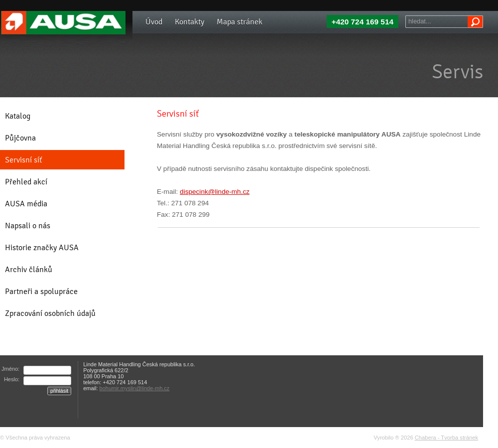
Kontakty (189, 22)
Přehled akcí (26, 182)
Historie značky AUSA (42, 247)
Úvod (154, 22)
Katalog (18, 116)
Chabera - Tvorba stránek (446, 438)
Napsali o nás (28, 225)
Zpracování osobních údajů (50, 313)
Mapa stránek (240, 22)
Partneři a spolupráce (41, 291)
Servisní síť (23, 160)
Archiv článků (29, 269)
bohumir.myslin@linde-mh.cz (135, 388)
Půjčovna (20, 138)
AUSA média (26, 204)
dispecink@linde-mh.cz (215, 192)
